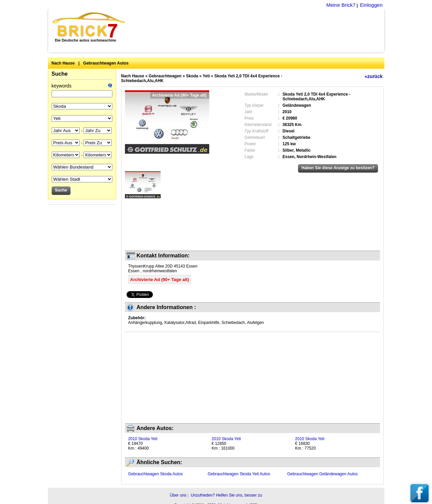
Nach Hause (63, 63)
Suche (60, 74)
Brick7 (89, 25)
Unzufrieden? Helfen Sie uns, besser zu (226, 495)
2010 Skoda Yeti (143, 439)
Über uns (178, 495)
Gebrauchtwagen (165, 76)
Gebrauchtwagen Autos (106, 63)
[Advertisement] (258, 30)
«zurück (374, 76)
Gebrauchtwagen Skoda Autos (156, 474)
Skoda (192, 76)
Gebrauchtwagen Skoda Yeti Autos (239, 474)
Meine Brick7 (341, 5)
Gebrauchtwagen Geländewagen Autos (322, 474)
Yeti (206, 76)
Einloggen (371, 5)
